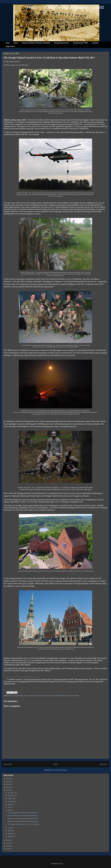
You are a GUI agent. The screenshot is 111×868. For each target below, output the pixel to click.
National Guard (48, 696)
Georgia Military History (21, 696)
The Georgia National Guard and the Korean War (22, 813)
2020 (8, 840)
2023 (8, 784)
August (10, 804)
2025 (8, 779)
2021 (8, 790)
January (10, 836)
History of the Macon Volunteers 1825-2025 (36, 43)
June (9, 810)
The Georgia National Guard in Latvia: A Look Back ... (24, 824)
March (10, 831)
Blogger (61, 864)
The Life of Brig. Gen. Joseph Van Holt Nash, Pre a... (23, 815)
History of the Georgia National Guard (65, 7)
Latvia (31, 696)
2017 (8, 849)
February (11, 834)
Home (8, 43)
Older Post (104, 764)
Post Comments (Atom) (60, 770)
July (9, 807)
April (10, 828)
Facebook (95, 43)
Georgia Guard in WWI (80, 43)
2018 (8, 846)
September (11, 801)
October (10, 798)
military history (38, 696)
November (11, 796)
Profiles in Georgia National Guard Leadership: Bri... (23, 821)
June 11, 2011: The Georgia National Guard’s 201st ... (23, 818)
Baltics (11, 696)
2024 (8, 782)
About (16, 43)
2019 (8, 843)
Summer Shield (74, 696)
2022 (8, 787)
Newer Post (8, 764)
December (11, 793)
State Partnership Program (61, 696)
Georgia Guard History (62, 43)
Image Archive (10, 46)
